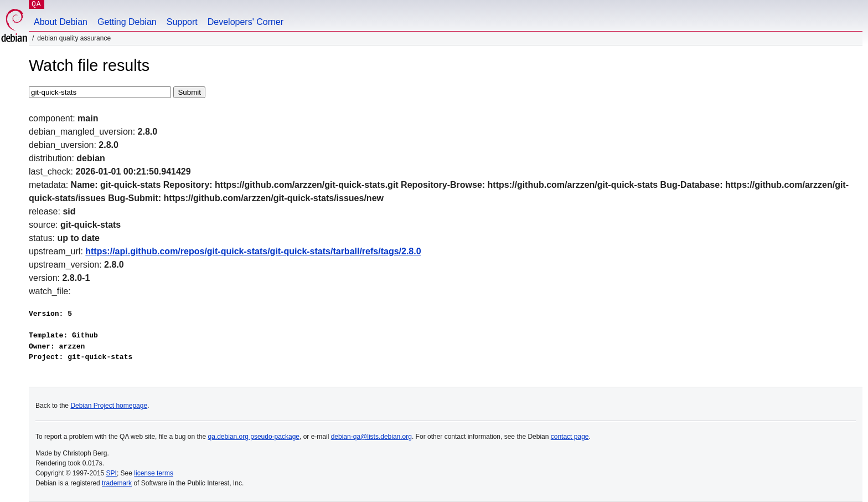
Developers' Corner (246, 22)
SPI (112, 473)
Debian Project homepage (109, 406)
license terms (154, 473)
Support (182, 22)
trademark (117, 483)
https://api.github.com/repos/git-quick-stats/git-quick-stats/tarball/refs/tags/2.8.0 (253, 251)
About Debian (61, 22)
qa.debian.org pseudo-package (254, 437)
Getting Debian (127, 22)
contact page (570, 437)
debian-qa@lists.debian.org (371, 437)
